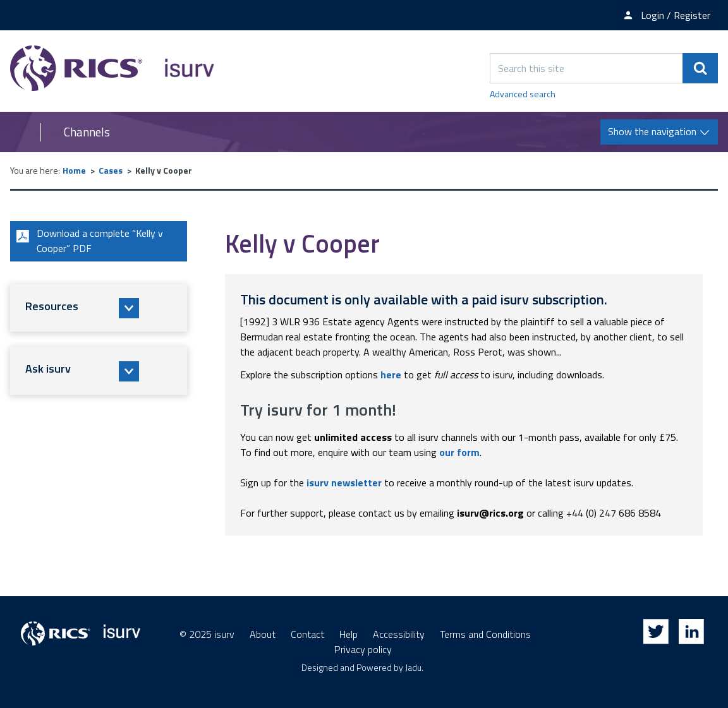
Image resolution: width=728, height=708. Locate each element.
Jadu (413, 667)
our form (459, 452)
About (263, 634)
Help (349, 634)
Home (74, 170)
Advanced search (523, 94)
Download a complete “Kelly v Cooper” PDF (88, 241)
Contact (307, 634)
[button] (99, 308)
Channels (87, 132)
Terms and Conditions (485, 634)
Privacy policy (363, 649)
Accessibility (399, 634)
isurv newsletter (344, 483)
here (391, 375)
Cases (111, 170)
